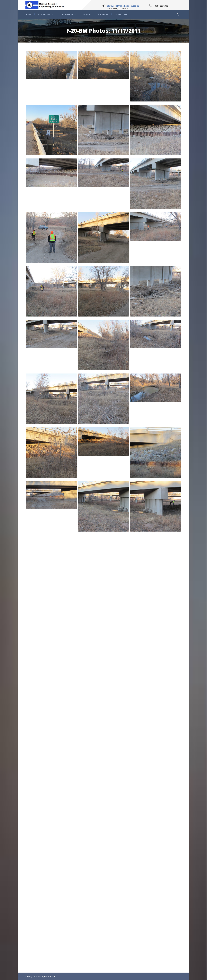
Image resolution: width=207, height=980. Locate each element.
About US (103, 14)
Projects (87, 14)
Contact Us (121, 14)
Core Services (66, 14)
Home (28, 14)
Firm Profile (44, 14)
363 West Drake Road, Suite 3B (123, 6)
